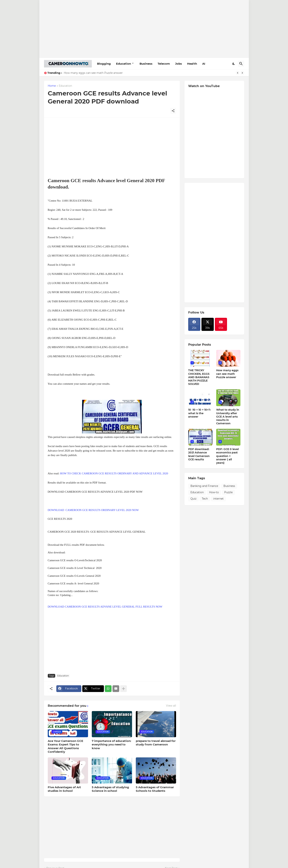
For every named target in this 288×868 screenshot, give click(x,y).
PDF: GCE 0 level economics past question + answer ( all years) (227, 456)
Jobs (179, 64)
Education (123, 64)
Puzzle (228, 492)
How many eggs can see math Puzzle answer (93, 73)
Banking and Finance (204, 486)
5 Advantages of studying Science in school (110, 789)
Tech (205, 499)
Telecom (164, 64)
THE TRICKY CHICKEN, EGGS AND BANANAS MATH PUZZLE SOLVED (199, 377)
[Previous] (238, 73)
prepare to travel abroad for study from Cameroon (156, 743)
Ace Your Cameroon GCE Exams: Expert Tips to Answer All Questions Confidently (65, 746)
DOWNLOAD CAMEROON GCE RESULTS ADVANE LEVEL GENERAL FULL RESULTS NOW (105, 607)
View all (171, 706)
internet (218, 499)
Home (52, 86)
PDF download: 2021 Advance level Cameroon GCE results (199, 454)
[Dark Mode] (234, 64)
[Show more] (123, 689)
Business (146, 64)
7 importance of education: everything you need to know (111, 745)
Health (192, 64)
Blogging (104, 64)
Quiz (193, 499)
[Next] (242, 73)
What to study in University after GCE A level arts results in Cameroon (228, 417)
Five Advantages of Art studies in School (64, 789)
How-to (214, 492)
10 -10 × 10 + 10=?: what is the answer (199, 413)
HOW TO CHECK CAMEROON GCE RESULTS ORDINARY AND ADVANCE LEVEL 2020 (114, 473)
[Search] (241, 64)
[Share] (173, 111)
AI (204, 64)
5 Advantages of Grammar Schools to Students (155, 789)
